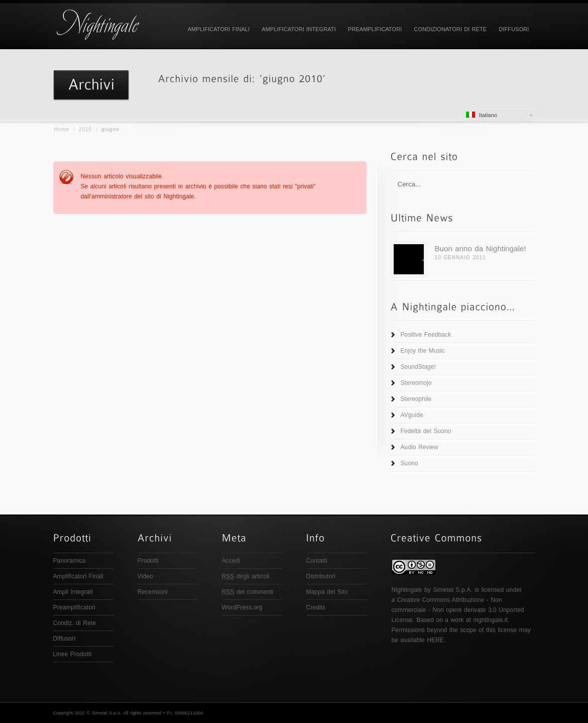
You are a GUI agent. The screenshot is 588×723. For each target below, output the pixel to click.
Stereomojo (416, 383)
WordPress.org (242, 607)
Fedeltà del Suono (426, 431)
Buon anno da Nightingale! (481, 248)
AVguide (412, 415)
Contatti (317, 561)
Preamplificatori (375, 29)
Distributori (321, 576)
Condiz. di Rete (75, 623)
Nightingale (407, 590)
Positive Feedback (426, 335)
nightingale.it (490, 620)
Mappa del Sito (327, 592)
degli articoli (246, 576)
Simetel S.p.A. (452, 590)
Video (145, 576)
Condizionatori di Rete (450, 29)
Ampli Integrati (73, 592)
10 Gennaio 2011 (460, 257)
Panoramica (70, 561)
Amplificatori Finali (219, 29)
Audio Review (420, 447)
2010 (85, 129)
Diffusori (514, 29)
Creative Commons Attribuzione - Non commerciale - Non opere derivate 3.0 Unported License (458, 610)
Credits (316, 607)
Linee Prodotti (72, 654)
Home (62, 129)
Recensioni (153, 592)
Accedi (231, 561)
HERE (435, 640)
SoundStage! (419, 367)
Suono (409, 463)
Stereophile (416, 399)
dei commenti (248, 592)
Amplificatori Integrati (299, 29)
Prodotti (148, 561)
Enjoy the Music (423, 351)
